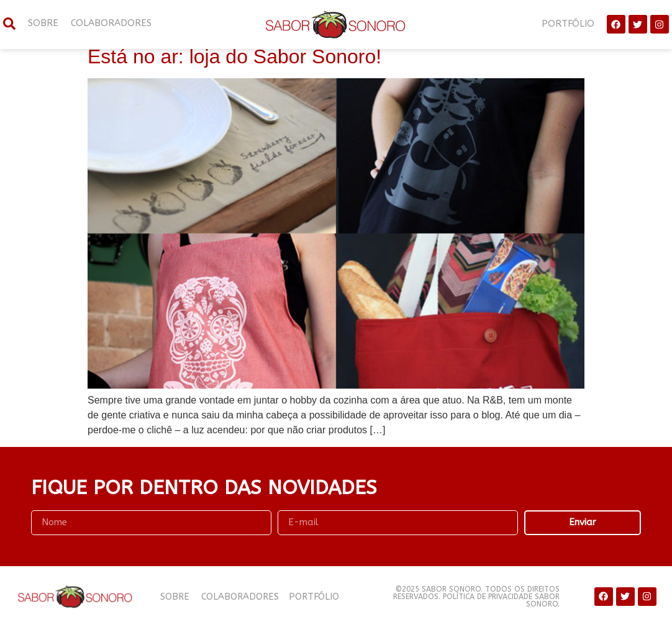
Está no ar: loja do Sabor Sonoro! (234, 56)
